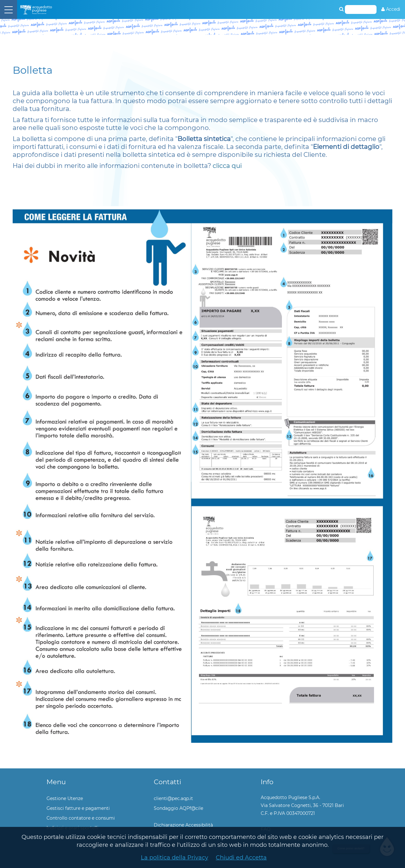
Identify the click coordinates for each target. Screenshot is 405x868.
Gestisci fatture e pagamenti (78, 808)
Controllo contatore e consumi (81, 818)
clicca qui (227, 166)
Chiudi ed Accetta (241, 858)
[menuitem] (391, 9)
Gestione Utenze (65, 798)
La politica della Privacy (174, 858)
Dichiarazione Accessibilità (183, 825)
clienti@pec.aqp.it (173, 798)
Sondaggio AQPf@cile (178, 808)
